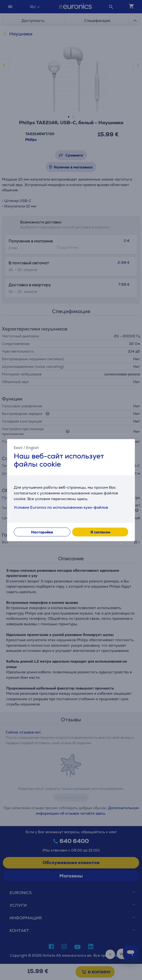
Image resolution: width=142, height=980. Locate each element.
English (32, 448)
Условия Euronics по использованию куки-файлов (61, 507)
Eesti (18, 448)
